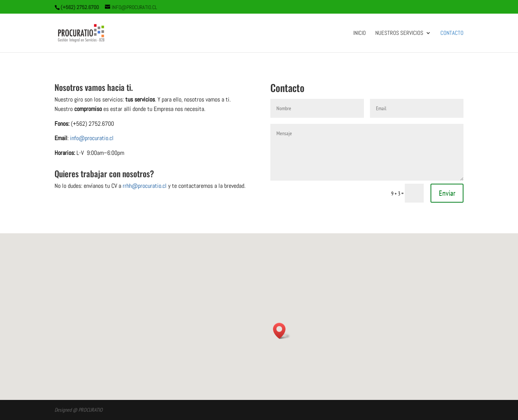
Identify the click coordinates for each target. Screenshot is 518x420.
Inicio (360, 33)
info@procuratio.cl (92, 138)
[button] (282, 331)
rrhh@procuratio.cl (145, 186)
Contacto (452, 33)
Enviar (447, 193)
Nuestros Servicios (399, 33)
